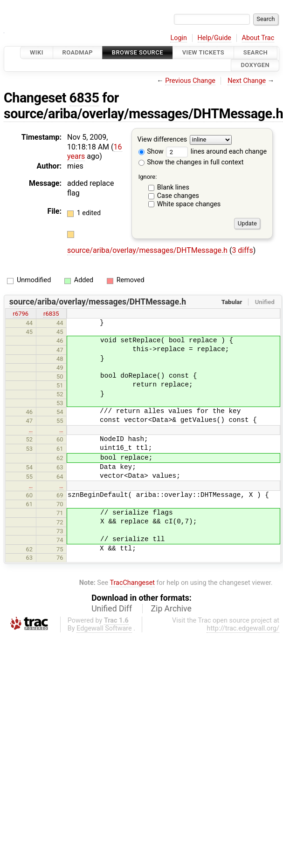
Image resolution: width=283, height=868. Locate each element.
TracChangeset (132, 583)
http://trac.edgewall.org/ (243, 628)
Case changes (178, 196)
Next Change (247, 81)
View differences (162, 139)
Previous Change (190, 81)
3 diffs (242, 250)
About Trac (258, 38)
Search (255, 52)
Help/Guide (214, 38)
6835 (84, 98)
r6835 (51, 314)
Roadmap (78, 52)
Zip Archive (171, 609)
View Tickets (203, 52)
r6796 (21, 314)
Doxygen (255, 65)
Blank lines (173, 187)
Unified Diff (112, 609)
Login (179, 38)
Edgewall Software (104, 628)
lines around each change (216, 152)
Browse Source (138, 52)
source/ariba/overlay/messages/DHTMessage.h (148, 250)
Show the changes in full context (191, 162)
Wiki (37, 52)
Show (151, 152)
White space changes (189, 204)
